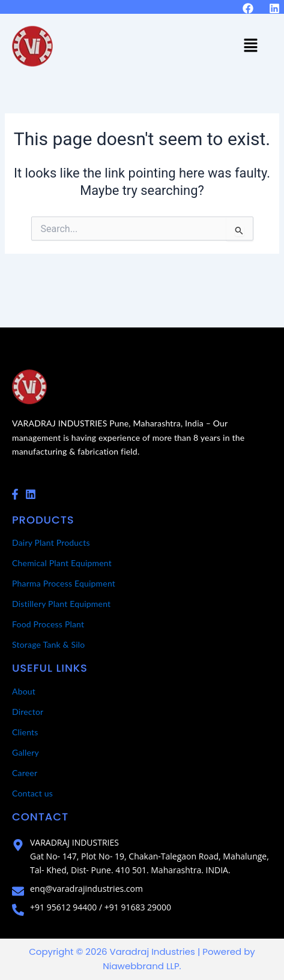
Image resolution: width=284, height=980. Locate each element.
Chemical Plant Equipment (62, 563)
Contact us (32, 793)
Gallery (26, 752)
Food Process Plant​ (48, 624)
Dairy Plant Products (51, 542)
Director (28, 712)
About (24, 691)
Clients (25, 732)
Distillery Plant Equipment (61, 604)
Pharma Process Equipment (64, 583)
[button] (251, 46)
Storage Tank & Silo (49, 644)
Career (25, 773)
